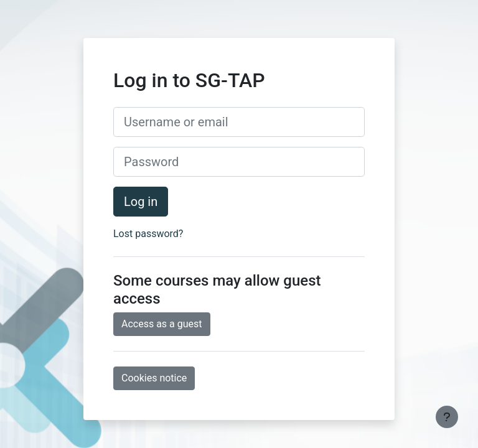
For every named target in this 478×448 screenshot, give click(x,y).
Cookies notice (154, 378)
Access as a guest (162, 324)
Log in (141, 202)
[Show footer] (447, 417)
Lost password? (148, 234)
